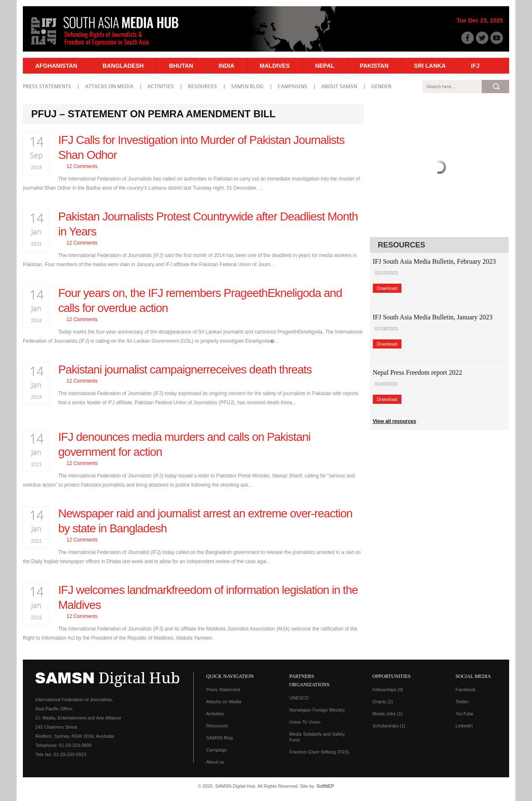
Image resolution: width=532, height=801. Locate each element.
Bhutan (181, 66)
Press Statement (223, 690)
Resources (202, 86)
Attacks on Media (109, 86)
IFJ (475, 66)
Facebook (465, 690)
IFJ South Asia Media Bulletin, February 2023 (434, 261)
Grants (383, 702)
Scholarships (389, 726)
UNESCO (299, 698)
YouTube (464, 714)
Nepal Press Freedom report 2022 (417, 372)
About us (215, 762)
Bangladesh (123, 66)
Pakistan (374, 66)
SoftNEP (325, 786)
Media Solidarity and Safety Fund (317, 737)
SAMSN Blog (247, 86)
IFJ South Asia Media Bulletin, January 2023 (433, 317)
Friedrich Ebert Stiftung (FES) (319, 752)
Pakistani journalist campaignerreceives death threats (185, 370)
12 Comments (82, 166)
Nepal (325, 66)
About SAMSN (339, 86)
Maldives (275, 66)
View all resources (395, 421)
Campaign (217, 750)
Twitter (462, 702)
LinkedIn (464, 726)
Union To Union (305, 722)
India (227, 66)
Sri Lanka (430, 66)
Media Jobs (388, 714)
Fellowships (388, 690)
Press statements (47, 86)
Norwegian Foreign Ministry (317, 710)
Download (387, 288)
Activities (161, 86)
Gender (381, 86)
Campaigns (292, 86)
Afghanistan (56, 66)
